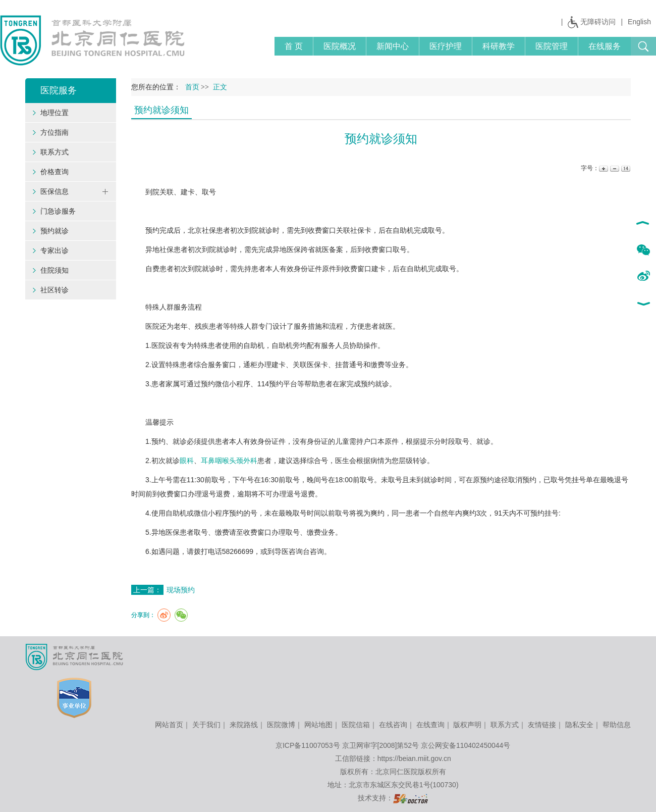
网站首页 (169, 725)
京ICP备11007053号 (308, 745)
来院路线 (244, 725)
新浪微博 (643, 277)
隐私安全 (579, 725)
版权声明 (467, 725)
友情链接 (542, 725)
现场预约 (181, 590)
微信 (643, 250)
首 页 (294, 46)
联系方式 (505, 725)
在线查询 (430, 725)
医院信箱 (356, 725)
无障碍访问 (598, 22)
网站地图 (318, 725)
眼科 (187, 461)
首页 (192, 87)
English (639, 22)
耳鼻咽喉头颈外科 (229, 461)
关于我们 (206, 725)
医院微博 (281, 725)
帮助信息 (617, 725)
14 (625, 168)
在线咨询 (393, 725)
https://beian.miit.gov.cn (414, 758)
